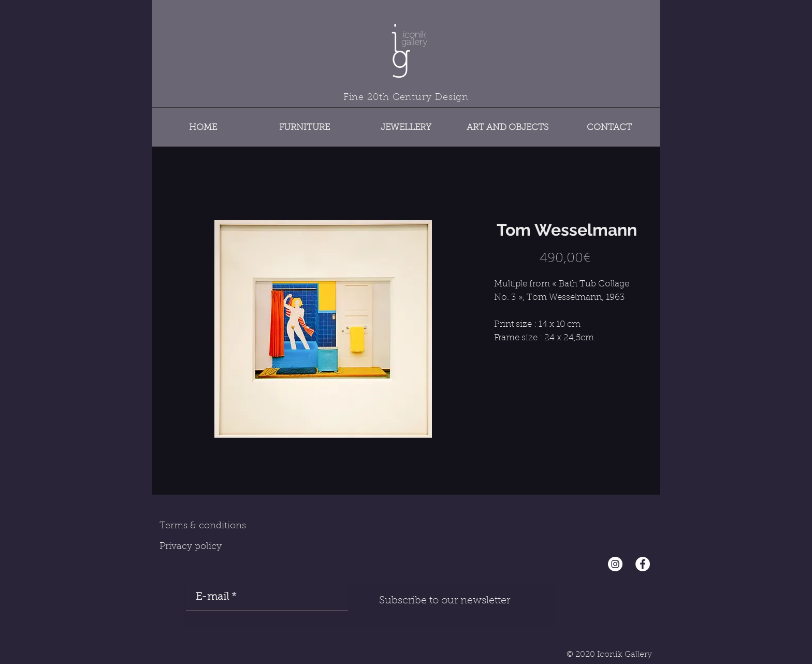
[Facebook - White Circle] (643, 564)
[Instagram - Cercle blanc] (615, 564)
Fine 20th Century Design (406, 98)
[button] (304, 123)
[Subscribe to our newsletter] (444, 601)
